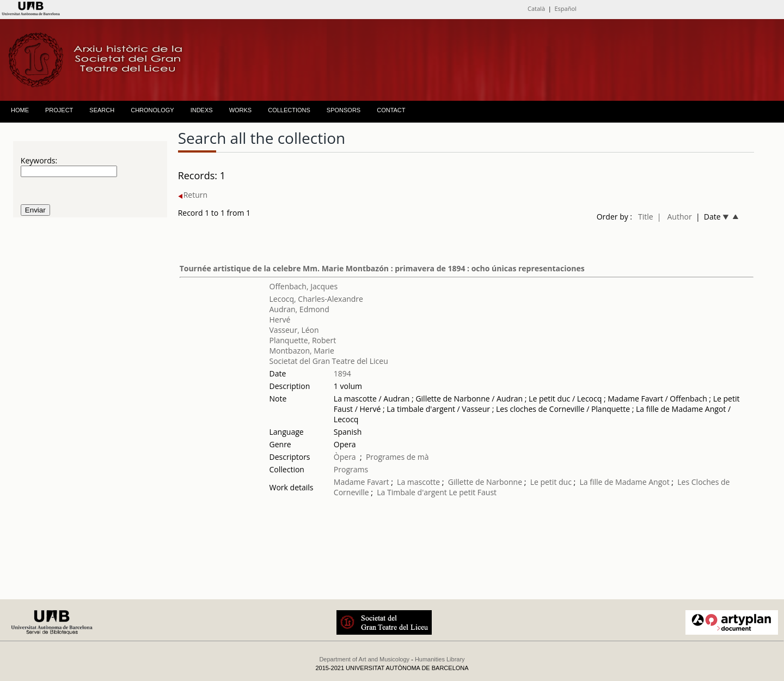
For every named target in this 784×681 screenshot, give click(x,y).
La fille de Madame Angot (624, 482)
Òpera (345, 457)
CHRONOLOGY (152, 110)
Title (646, 217)
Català (536, 8)
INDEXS (202, 110)
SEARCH (102, 110)
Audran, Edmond (299, 309)
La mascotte (418, 482)
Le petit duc (551, 482)
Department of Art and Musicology (364, 659)
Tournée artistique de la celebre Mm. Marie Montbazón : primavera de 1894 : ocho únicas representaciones (382, 268)
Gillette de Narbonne (485, 482)
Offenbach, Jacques (304, 286)
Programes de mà (397, 457)
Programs (351, 469)
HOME (20, 110)
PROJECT (59, 110)
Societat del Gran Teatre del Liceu (329, 361)
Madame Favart (362, 482)
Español (566, 8)
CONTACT (391, 110)
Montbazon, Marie (302, 351)
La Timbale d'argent (412, 492)
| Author (675, 217)
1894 (342, 373)
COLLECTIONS (289, 110)
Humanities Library (440, 659)
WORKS (241, 110)
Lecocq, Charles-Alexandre (316, 299)
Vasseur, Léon (294, 330)
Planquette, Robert (303, 340)
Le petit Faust (473, 492)
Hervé (280, 320)
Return (193, 195)
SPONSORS (344, 110)
